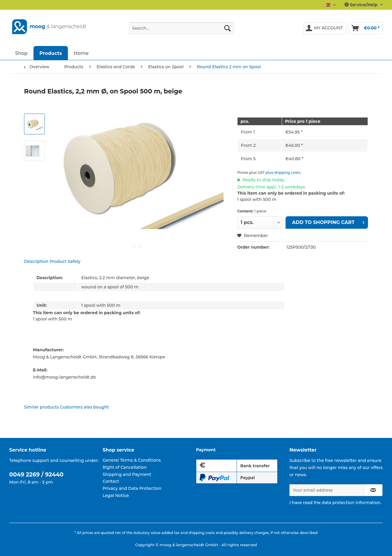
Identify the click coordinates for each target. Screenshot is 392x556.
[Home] (81, 53)
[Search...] (181, 28)
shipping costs (202, 533)
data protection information (351, 503)
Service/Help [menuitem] (362, 5)
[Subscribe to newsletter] (373, 490)
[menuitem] (181, 31)
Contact (111, 481)
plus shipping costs (283, 173)
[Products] (51, 53)
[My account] (325, 28)
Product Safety (65, 261)
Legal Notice (116, 495)
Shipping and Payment (127, 474)
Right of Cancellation (125, 467)
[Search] (227, 28)
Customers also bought (84, 407)
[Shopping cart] (366, 28)
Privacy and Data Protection (132, 488)
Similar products (41, 407)
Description (36, 261)
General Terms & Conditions (132, 460)
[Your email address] (327, 490)
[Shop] (21, 53)
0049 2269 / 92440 (36, 475)
